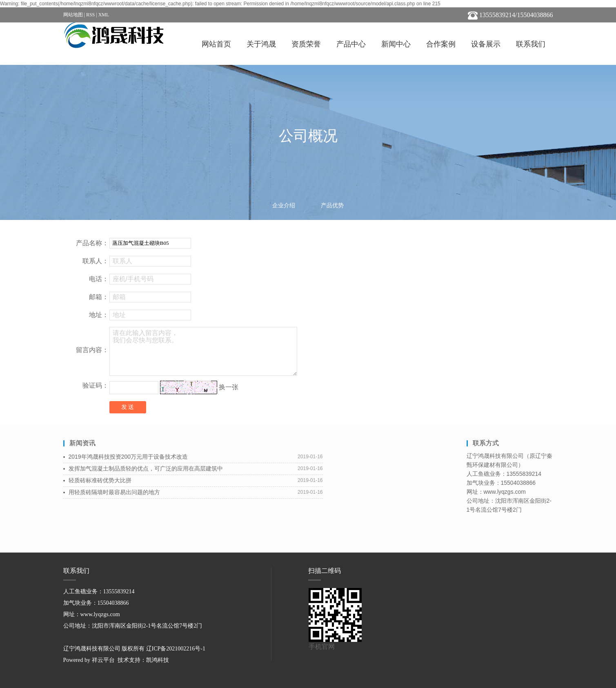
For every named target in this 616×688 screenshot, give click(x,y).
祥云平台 (103, 660)
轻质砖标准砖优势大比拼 (100, 480)
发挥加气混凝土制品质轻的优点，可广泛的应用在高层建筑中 (146, 468)
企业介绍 (284, 205)
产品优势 (332, 205)
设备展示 (486, 44)
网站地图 (73, 15)
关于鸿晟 (261, 44)
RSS (90, 15)
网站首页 (216, 44)
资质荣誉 (306, 44)
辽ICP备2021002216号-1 (176, 649)
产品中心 (351, 44)
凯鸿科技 (158, 660)
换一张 (229, 387)
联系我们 (531, 44)
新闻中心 (396, 44)
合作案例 (441, 44)
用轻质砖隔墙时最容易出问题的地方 (114, 492)
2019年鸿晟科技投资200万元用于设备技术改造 (128, 457)
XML (104, 15)
